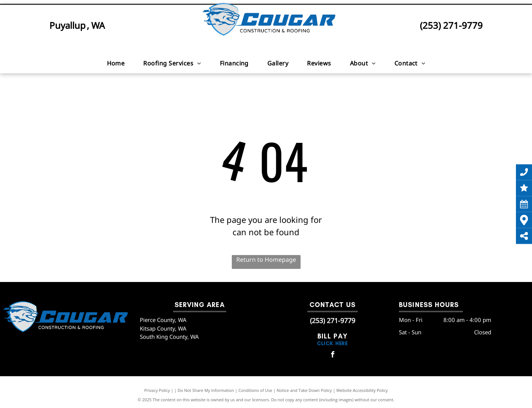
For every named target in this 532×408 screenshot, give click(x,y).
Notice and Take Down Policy (304, 390)
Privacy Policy (157, 390)
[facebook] (332, 355)
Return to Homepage (266, 260)
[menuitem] (116, 63)
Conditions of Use (256, 390)
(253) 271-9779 (451, 25)
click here (333, 343)
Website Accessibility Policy (362, 390)
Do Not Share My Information (206, 390)
